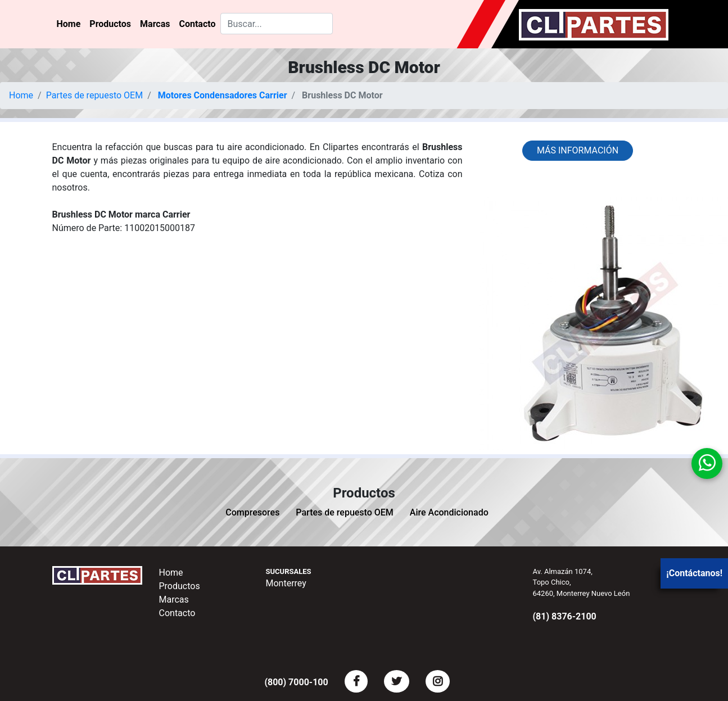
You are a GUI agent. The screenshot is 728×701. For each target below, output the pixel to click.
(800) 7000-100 (296, 682)
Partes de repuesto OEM (95, 95)
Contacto (197, 24)
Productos (110, 24)
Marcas (155, 24)
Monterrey (286, 583)
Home (69, 24)
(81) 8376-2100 (565, 616)
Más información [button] (578, 150)
